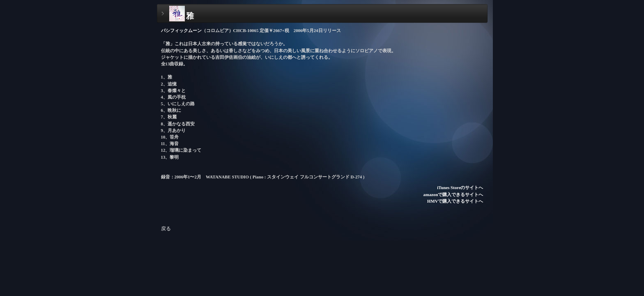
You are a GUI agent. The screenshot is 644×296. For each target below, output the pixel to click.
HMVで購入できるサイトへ (455, 201)
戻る (166, 229)
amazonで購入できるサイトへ (453, 194)
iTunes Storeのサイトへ (460, 187)
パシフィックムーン (181, 30)
